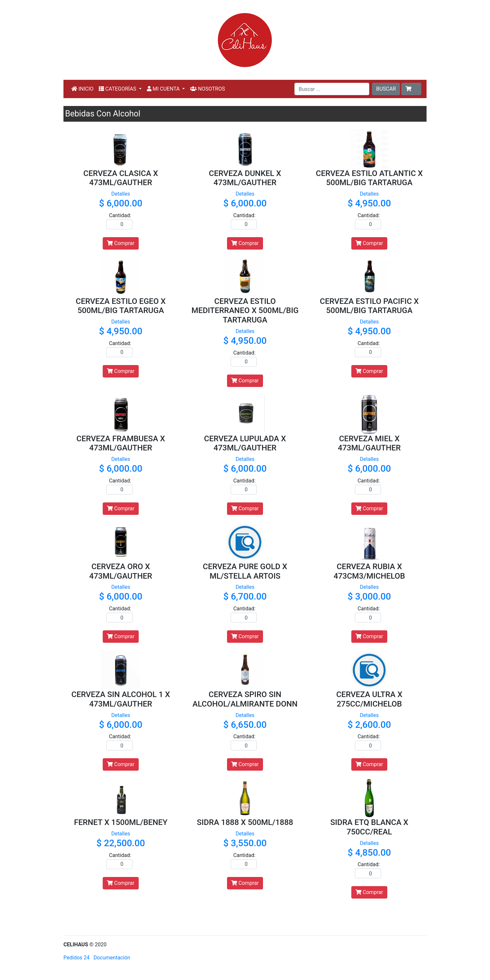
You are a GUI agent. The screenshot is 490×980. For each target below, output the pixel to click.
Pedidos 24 (77, 958)
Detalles (121, 194)
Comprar (121, 243)
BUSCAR (386, 89)
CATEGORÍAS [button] (118, 89)
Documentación (112, 958)
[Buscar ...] (332, 89)
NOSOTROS (208, 89)
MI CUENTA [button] (164, 89)
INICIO (82, 89)
